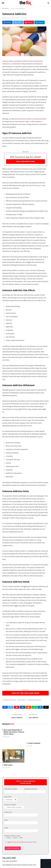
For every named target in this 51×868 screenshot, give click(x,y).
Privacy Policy (32, 842)
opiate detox (22, 700)
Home (12, 9)
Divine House (8, 765)
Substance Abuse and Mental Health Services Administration (23, 61)
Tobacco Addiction (17, 718)
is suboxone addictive (10, 700)
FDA (15, 295)
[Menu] (3, 3)
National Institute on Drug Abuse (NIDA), (33, 119)
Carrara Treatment (34, 743)
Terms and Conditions (19, 842)
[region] (20, 861)
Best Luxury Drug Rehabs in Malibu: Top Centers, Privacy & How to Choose (14, 732)
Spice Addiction (34, 718)
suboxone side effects (34, 700)
